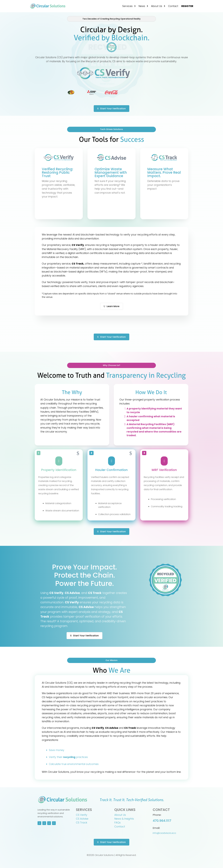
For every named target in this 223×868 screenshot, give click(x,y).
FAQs (117, 823)
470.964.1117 (162, 821)
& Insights (128, 819)
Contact (173, 6)
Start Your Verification (113, 109)
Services (127, 6)
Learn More (113, 306)
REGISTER (187, 6)
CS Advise (82, 819)
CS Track (82, 823)
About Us (157, 6)
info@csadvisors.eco (164, 833)
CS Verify (82, 815)
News (142, 6)
